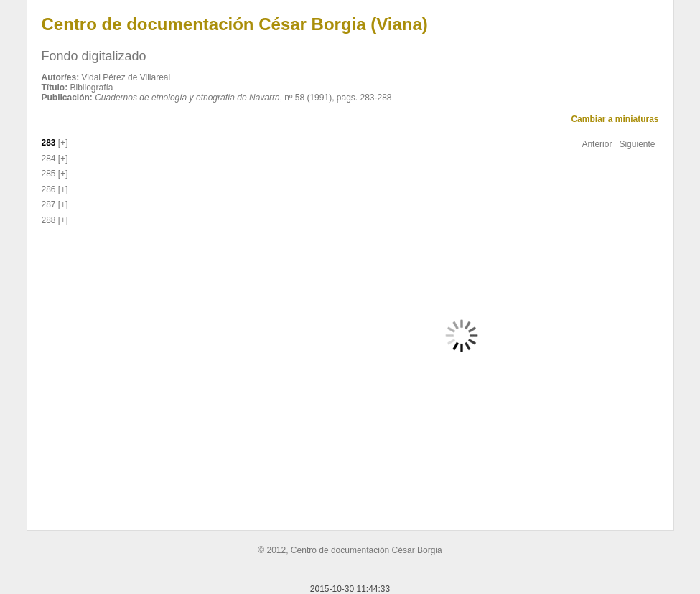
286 (49, 189)
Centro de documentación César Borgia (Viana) (235, 24)
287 (49, 204)
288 (49, 220)
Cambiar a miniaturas (615, 119)
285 (49, 174)
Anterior (597, 144)
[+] (62, 143)
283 (49, 143)
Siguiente (637, 144)
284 (49, 159)
